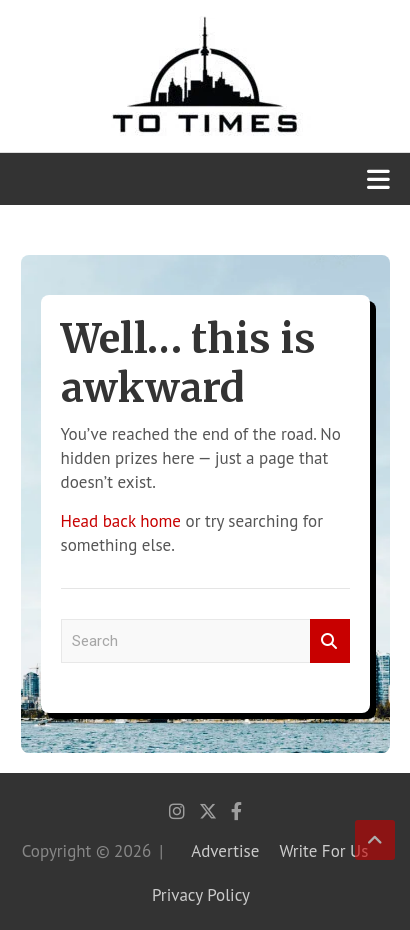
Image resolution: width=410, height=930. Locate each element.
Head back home (121, 521)
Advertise (225, 851)
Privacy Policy (201, 895)
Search (330, 641)
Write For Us (323, 851)
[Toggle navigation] (378, 179)
